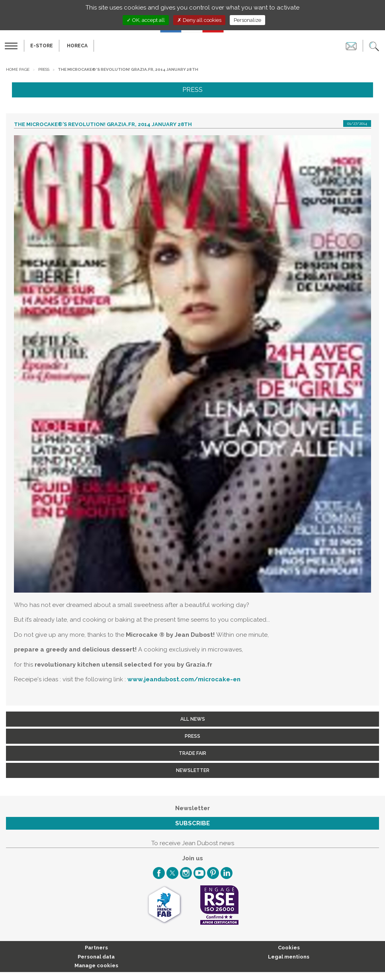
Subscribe (192, 823)
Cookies (289, 948)
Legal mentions (289, 957)
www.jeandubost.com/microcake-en (184, 679)
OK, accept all (146, 20)
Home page (18, 69)
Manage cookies (96, 965)
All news (193, 719)
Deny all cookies (199, 20)
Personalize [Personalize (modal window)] (247, 20)
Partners (96, 948)
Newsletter (193, 770)
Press (44, 69)
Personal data (96, 957)
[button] (374, 46)
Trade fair (192, 753)
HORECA (77, 46)
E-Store (42, 46)
